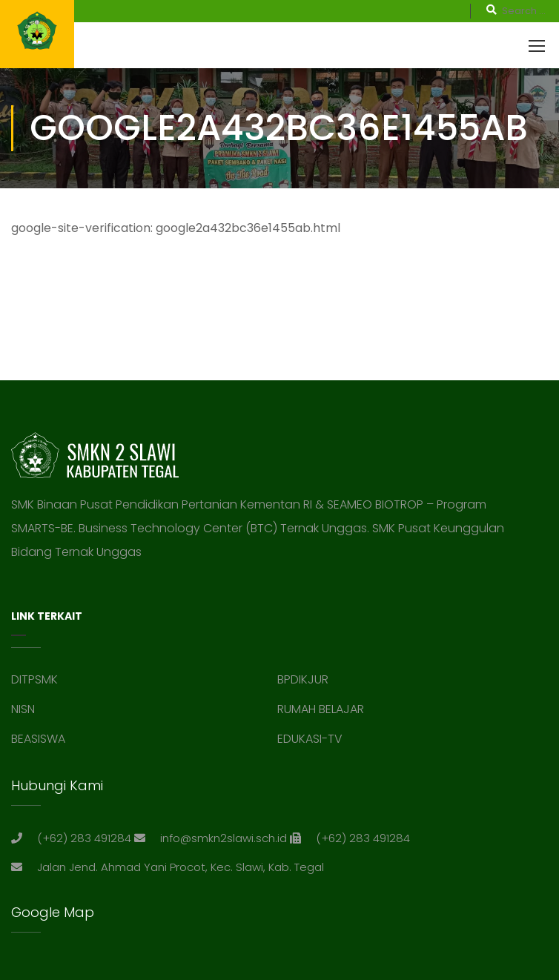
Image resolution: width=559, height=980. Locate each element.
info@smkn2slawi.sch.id (224, 838)
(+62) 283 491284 (84, 838)
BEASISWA (38, 739)
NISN (23, 709)
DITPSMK (34, 679)
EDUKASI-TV (310, 739)
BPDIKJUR (303, 679)
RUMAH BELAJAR (321, 709)
